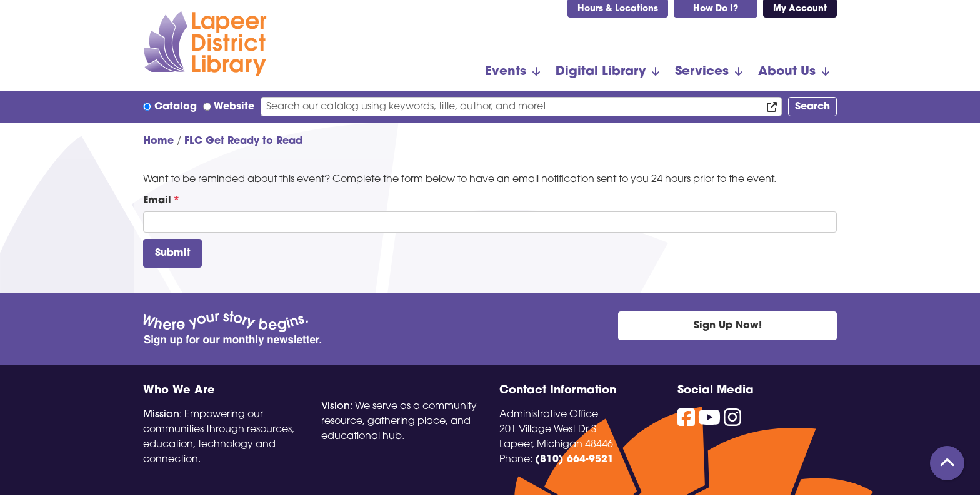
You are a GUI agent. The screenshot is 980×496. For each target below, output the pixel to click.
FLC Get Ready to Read (243, 141)
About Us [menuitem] (787, 72)
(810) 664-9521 (574, 460)
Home (158, 141)
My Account (800, 9)
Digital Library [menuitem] (601, 72)
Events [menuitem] (506, 72)
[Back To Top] (947, 463)
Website (234, 107)
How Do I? (716, 9)
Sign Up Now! (728, 326)
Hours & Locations (618, 9)
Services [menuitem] (702, 72)
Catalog (176, 107)
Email (157, 201)
